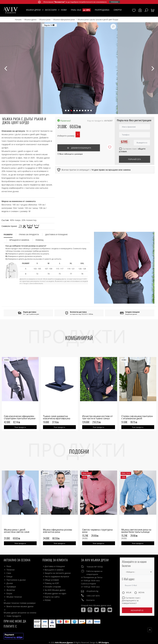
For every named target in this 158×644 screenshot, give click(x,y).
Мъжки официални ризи (64, 19)
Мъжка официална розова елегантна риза (58, 531)
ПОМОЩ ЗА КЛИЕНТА (55, 560)
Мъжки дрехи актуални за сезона (20, 613)
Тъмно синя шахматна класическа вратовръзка (57, 417)
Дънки (10, 583)
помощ (39, 240)
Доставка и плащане (55, 566)
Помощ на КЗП (52, 583)
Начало (18, 19)
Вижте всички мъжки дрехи (20, 606)
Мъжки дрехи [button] (33, 10)
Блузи (9, 593)
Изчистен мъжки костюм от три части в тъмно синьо (97, 417)
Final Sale (81, 10)
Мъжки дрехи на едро (55, 593)
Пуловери (11, 587)
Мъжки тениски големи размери (20, 603)
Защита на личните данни (58, 573)
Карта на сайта (52, 597)
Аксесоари (51, 10)
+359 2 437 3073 (93, 596)
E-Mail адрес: (128, 579)
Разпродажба (102, 10)
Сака (9, 573)
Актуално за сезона (17, 560)
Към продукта (20, 427)
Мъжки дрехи (30, 19)
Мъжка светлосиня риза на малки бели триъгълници (136, 531)
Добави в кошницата (79, 148)
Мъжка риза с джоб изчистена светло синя (17, 531)
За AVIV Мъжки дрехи (55, 590)
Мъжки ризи (45, 19)
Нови (64, 10)
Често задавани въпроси (57, 576)
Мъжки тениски (14, 597)
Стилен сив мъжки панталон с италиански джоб (137, 417)
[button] (66, 111)
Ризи (9, 566)
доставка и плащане (56, 234)
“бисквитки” (60, 2)
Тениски (11, 570)
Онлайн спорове (53, 587)
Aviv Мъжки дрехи (64, 642)
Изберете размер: (66, 136)
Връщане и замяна (19, 240)
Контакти (90, 600)
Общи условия (52, 580)
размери (8, 234)
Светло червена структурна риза (97, 531)
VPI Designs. (104, 642)
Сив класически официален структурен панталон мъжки (20, 417)
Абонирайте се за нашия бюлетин (134, 564)
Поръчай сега (134, 159)
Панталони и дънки (16, 580)
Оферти (118, 10)
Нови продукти (14, 616)
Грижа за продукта (29, 234)
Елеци (9, 576)
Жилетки (11, 590)
